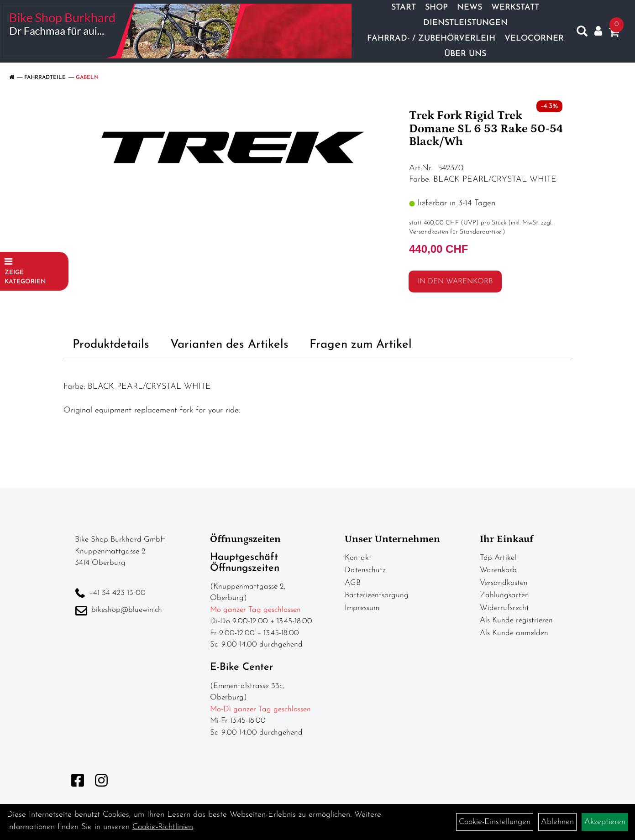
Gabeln (87, 78)
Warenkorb (498, 570)
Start (404, 8)
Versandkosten (504, 583)
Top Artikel (498, 558)
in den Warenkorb (455, 282)
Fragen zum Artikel (361, 345)
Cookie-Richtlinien (163, 827)
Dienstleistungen (465, 23)
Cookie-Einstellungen (495, 822)
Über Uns (465, 54)
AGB (353, 583)
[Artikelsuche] (582, 33)
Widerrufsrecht (504, 608)
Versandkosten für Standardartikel (456, 232)
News (470, 8)
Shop (436, 8)
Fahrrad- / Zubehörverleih (431, 39)
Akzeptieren (605, 822)
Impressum (362, 608)
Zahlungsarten (504, 595)
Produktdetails (111, 345)
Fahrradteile (45, 78)
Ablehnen (557, 822)
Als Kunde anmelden (514, 633)
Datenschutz (365, 570)
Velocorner (534, 39)
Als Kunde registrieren (516, 620)
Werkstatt (515, 8)
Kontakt (358, 558)
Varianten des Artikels (229, 345)
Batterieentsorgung (377, 595)
